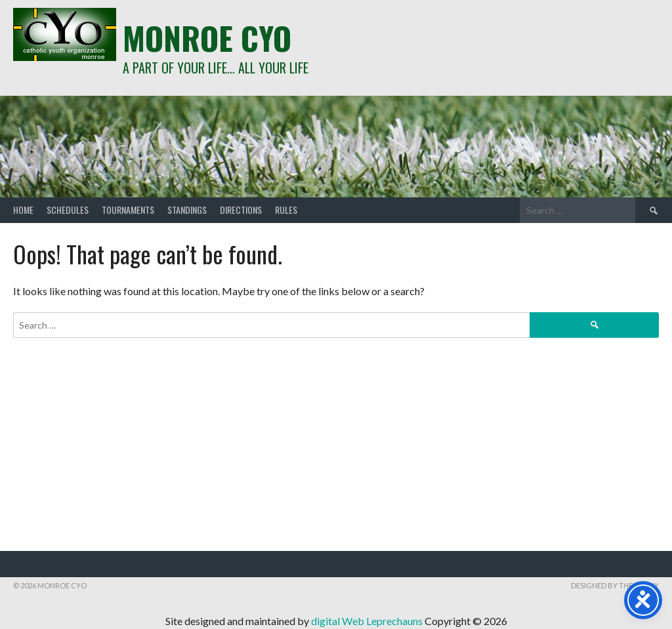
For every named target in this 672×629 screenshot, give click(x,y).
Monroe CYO (207, 38)
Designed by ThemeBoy (615, 585)
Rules (286, 210)
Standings (187, 210)
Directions (241, 210)
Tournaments (128, 210)
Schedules (68, 210)
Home (23, 210)
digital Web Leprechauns (368, 621)
